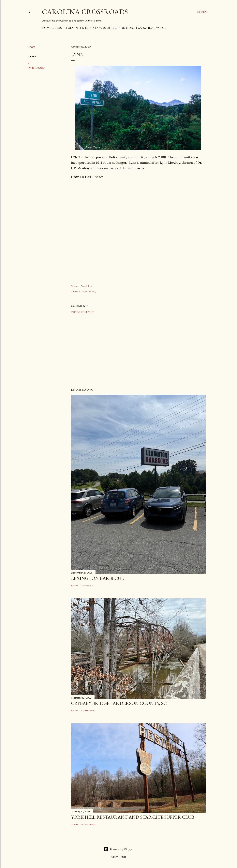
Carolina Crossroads (85, 12)
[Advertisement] (138, 351)
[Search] (203, 12)
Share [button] (32, 47)
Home (47, 28)
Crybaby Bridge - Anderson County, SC (119, 703)
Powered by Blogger (119, 849)
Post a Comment (82, 312)
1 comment (87, 585)
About (59, 28)
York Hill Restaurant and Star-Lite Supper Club (133, 817)
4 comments (88, 711)
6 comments (88, 824)
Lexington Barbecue (97, 578)
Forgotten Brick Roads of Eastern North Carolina (110, 28)
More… (161, 28)
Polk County (36, 68)
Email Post (87, 286)
